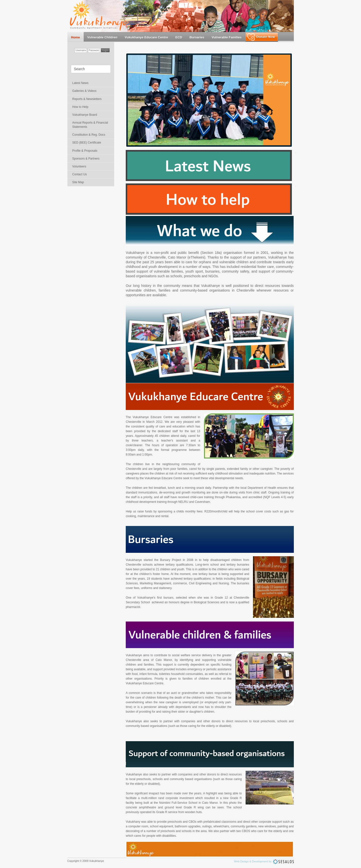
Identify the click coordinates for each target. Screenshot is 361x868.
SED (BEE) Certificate (87, 143)
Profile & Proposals (85, 151)
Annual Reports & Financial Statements (90, 125)
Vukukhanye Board (85, 115)
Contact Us (80, 174)
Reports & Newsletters (87, 99)
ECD (179, 37)
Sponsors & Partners (86, 159)
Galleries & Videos (85, 91)
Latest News (80, 83)
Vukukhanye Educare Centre (146, 37)
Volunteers (79, 166)
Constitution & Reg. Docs (89, 135)
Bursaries (197, 37)
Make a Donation (262, 37)
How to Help (80, 107)
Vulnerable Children (102, 37)
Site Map (78, 182)
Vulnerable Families (227, 37)
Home (76, 37)
